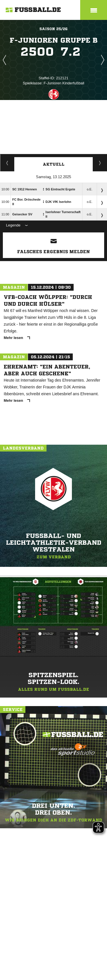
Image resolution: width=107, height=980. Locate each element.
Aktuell (54, 164)
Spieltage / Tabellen (100, 163)
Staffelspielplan (7, 163)
